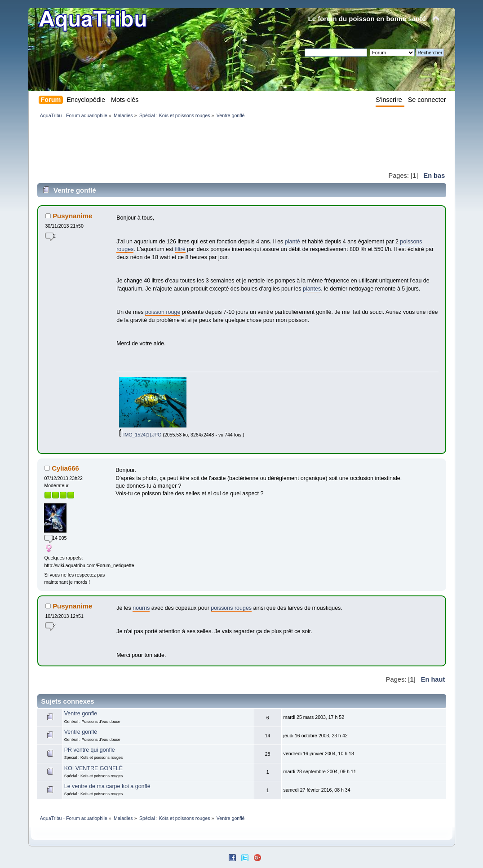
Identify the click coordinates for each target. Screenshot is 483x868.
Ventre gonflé (81, 732)
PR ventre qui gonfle (90, 750)
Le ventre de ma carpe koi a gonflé (107, 786)
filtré (180, 249)
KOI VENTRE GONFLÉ (93, 768)
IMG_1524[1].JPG (140, 435)
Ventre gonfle (81, 714)
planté (292, 242)
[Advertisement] (201, 145)
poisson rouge (163, 312)
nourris (141, 608)
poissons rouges (231, 608)
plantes (312, 289)
